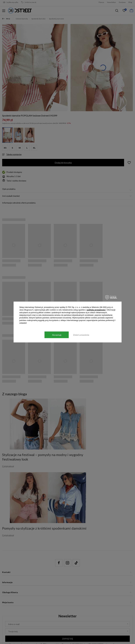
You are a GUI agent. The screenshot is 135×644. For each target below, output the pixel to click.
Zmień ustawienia (81, 335)
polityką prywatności (96, 310)
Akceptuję (57, 335)
